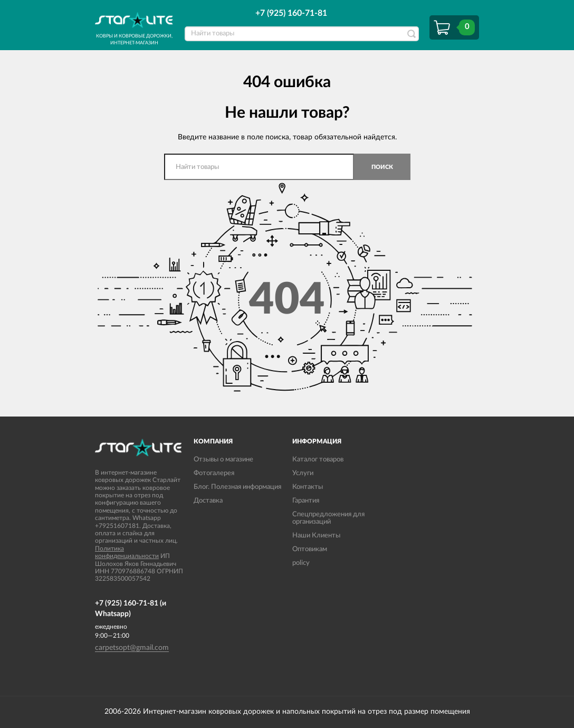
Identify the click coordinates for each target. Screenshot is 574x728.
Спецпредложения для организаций (328, 518)
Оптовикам (310, 549)
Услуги (303, 473)
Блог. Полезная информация (237, 487)
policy (301, 563)
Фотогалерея (214, 473)
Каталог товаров (318, 460)
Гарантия (306, 501)
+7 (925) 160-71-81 (291, 13)
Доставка (208, 501)
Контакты (308, 487)
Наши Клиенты (316, 536)
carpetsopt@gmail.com (132, 648)
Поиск (382, 167)
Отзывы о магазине (223, 460)
